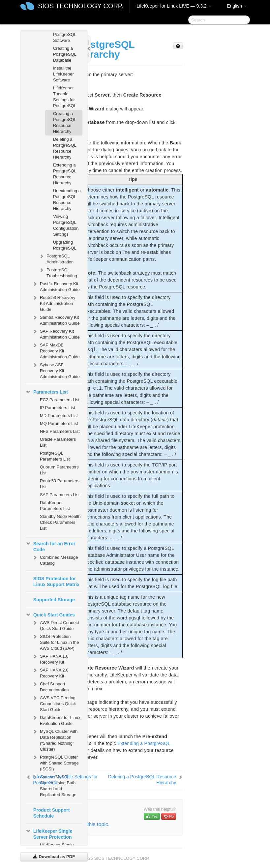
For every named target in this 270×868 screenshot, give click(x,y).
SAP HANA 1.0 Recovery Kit (50, 658)
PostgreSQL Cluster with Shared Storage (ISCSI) (55, 762)
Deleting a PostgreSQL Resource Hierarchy (65, 148)
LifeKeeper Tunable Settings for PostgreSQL (65, 97)
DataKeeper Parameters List (55, 506)
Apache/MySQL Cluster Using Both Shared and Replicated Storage (54, 785)
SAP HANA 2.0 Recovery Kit (50, 672)
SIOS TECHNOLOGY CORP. (81, 6)
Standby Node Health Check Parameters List (60, 522)
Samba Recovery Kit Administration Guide (56, 320)
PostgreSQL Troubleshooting (58, 272)
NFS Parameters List (60, 431)
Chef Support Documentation (50, 686)
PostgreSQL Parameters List (55, 456)
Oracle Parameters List (58, 442)
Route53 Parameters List (60, 484)
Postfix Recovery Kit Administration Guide (56, 286)
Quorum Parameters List (59, 470)
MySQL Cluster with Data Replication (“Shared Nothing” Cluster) (55, 740)
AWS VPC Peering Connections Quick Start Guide (54, 703)
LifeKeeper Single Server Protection (49, 833)
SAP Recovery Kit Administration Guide (56, 333)
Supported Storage (54, 600)
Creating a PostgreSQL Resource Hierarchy (65, 122)
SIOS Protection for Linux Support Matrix (56, 582)
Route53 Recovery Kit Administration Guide (54, 303)
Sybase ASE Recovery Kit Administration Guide (56, 370)
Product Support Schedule (51, 813)
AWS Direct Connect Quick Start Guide (56, 625)
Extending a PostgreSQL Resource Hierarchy (65, 174)
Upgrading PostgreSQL (65, 245)
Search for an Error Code (50, 546)
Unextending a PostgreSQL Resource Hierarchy (67, 200)
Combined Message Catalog (55, 560)
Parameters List (47, 392)
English (237, 6)
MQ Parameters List (59, 423)
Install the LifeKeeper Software (63, 74)
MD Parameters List (59, 416)
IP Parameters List (58, 408)
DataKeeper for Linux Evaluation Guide (56, 720)
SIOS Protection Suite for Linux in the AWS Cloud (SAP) (56, 642)
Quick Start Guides (50, 615)
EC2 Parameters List (60, 400)
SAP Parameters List (60, 495)
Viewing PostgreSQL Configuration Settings (66, 225)
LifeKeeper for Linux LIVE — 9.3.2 (174, 6)
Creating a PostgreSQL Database (65, 54)
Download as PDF (54, 857)
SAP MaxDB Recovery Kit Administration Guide (56, 350)
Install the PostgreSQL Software (65, 34)
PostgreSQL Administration (56, 258)
